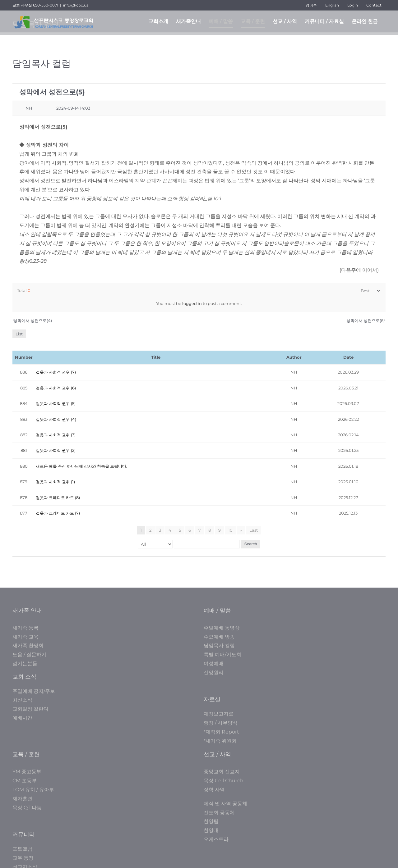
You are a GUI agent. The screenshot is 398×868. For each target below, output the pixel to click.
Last (254, 530)
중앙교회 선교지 (222, 772)
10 (230, 530)
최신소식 (22, 700)
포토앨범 (22, 849)
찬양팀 (211, 821)
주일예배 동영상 (222, 628)
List (19, 334)
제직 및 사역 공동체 (225, 804)
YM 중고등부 (27, 772)
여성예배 (214, 663)
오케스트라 (216, 839)
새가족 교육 (25, 637)
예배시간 (22, 718)
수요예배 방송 (219, 637)
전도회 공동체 (219, 813)
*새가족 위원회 (220, 741)
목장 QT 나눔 (27, 808)
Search (250, 544)
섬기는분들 (25, 663)
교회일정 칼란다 (30, 709)
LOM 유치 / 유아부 (33, 790)
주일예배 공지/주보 (34, 691)
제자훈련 (22, 799)
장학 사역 (214, 790)
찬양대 (211, 830)
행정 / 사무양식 (221, 723)
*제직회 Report (221, 732)
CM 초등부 (25, 781)
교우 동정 (23, 858)
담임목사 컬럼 (219, 645)
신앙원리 (214, 673)
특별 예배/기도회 (222, 654)
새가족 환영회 (28, 645)
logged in (192, 303)
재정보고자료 (219, 714)
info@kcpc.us (76, 5)
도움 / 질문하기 (29, 654)
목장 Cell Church (224, 781)
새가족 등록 (25, 628)
